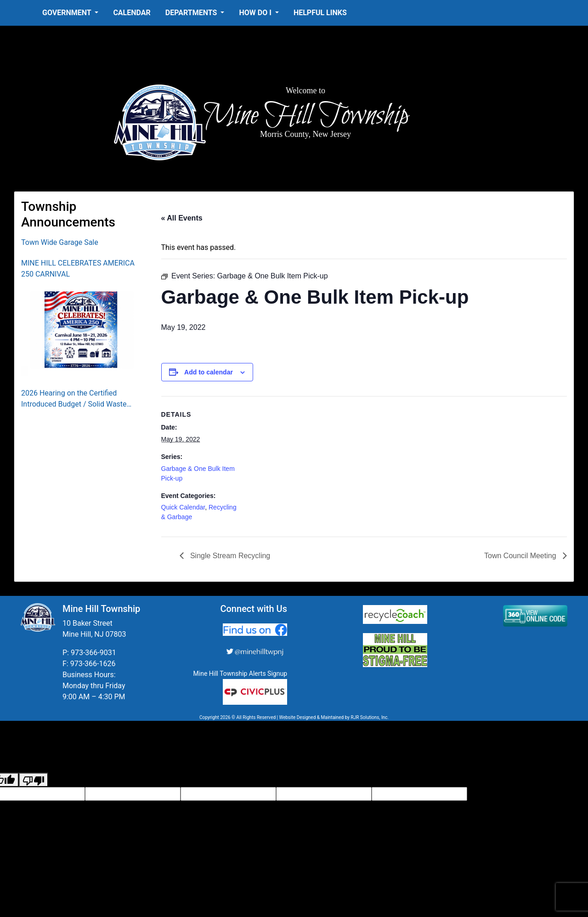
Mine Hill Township (306, 116)
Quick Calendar (183, 507)
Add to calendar (209, 372)
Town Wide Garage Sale (60, 242)
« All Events (182, 218)
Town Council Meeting (521, 556)
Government (68, 13)
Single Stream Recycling (229, 556)
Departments (192, 13)
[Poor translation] (34, 780)
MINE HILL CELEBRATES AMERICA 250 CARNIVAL (78, 269)
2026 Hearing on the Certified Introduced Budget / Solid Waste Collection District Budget (74, 399)
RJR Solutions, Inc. (370, 717)
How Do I (256, 13)
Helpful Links (320, 13)
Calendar (132, 13)
